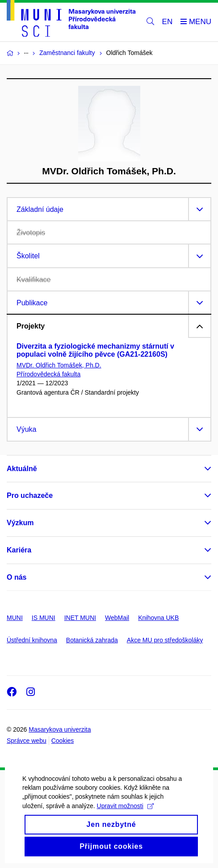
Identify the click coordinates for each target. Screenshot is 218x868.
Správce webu (27, 741)
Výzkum (20, 523)
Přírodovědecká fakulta (48, 374)
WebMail (117, 618)
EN (168, 22)
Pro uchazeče (30, 495)
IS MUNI (44, 618)
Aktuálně (22, 469)
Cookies (63, 741)
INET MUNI (80, 618)
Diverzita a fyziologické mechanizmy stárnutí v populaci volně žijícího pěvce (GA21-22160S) (95, 350)
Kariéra (19, 550)
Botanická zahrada (92, 640)
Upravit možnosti (125, 817)
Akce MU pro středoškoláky (165, 640)
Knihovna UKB (158, 618)
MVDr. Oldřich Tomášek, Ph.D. (59, 365)
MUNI (15, 618)
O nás (17, 577)
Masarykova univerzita (60, 729)
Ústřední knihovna (32, 640)
